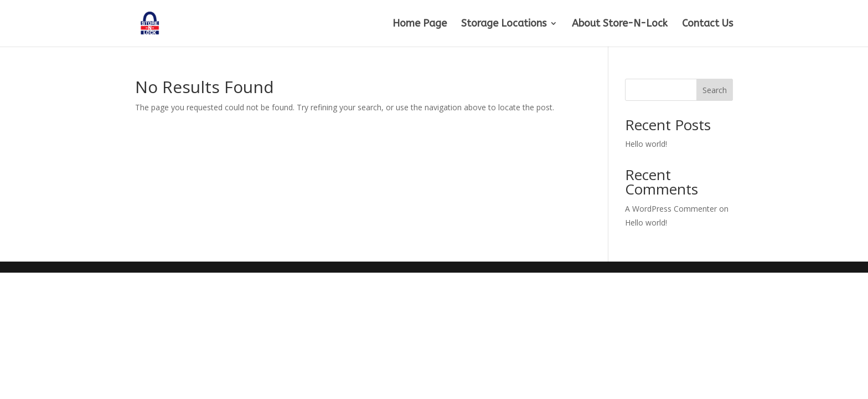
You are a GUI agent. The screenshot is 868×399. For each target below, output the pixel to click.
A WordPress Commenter (671, 209)
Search (715, 90)
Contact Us (707, 24)
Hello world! (646, 144)
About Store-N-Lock (620, 24)
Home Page (420, 24)
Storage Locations (504, 24)
